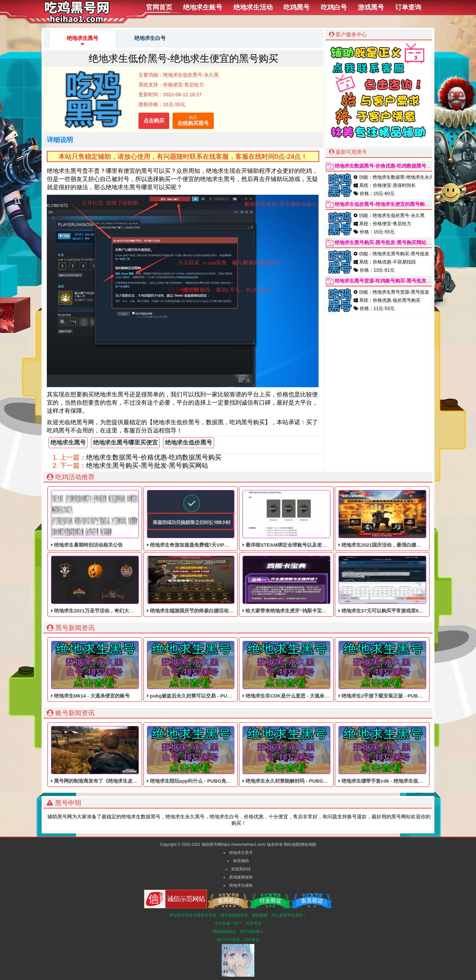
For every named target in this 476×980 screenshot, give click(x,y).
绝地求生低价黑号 (189, 443)
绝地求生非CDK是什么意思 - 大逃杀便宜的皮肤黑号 (301, 670)
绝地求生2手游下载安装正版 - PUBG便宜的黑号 (392, 670)
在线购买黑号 (193, 120)
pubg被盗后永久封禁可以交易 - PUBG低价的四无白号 (208, 670)
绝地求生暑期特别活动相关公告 (95, 519)
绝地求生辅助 (241, 885)
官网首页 (159, 7)
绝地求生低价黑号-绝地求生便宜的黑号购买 (382, 204)
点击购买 (154, 121)
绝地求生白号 (150, 38)
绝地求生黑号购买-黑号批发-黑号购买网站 (147, 465)
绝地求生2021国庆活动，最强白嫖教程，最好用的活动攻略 (404, 519)
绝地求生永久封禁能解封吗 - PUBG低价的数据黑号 (300, 755)
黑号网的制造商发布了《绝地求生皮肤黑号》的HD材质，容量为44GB (129, 755)
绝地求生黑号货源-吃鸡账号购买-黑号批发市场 (385, 281)
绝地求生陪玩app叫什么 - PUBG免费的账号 (197, 755)
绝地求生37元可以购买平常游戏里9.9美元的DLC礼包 (398, 585)
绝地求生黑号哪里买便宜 (125, 443)
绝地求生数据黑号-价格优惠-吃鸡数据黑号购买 (154, 457)
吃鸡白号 (334, 7)
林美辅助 (241, 861)
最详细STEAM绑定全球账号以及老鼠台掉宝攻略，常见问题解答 (314, 519)
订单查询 (408, 7)
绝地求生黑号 (82, 41)
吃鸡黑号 (297, 7)
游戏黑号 (371, 7)
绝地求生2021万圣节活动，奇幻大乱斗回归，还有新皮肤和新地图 (124, 585)
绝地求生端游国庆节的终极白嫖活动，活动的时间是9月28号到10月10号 (227, 585)
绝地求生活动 (253, 7)
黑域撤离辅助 (241, 877)
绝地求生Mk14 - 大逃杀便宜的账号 (95, 670)
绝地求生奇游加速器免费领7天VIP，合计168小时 (202, 519)
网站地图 (292, 844)
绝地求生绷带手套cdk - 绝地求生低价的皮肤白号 (393, 755)
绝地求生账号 (203, 7)
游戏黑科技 (241, 869)
